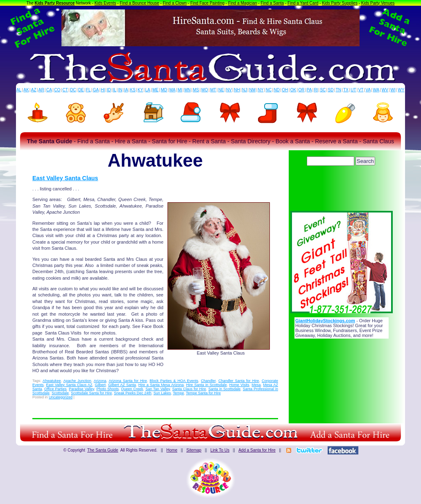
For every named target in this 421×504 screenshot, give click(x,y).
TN (338, 90)
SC (323, 90)
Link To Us (220, 450)
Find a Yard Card (303, 3)
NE (221, 90)
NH (237, 90)
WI (393, 90)
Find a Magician (243, 3)
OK (293, 90)
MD (164, 90)
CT (65, 90)
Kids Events (105, 3)
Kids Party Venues (378, 3)
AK (26, 90)
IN (120, 90)
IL (115, 90)
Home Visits (239, 385)
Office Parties (55, 389)
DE (81, 90)
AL (19, 90)
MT (213, 90)
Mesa (256, 385)
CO (57, 90)
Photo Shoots (108, 389)
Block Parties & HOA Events (174, 381)
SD (331, 90)
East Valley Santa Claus (65, 178)
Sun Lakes (162, 393)
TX (346, 90)
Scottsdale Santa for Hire (91, 393)
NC (269, 90)
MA (173, 90)
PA (309, 90)
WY (401, 90)
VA (368, 90)
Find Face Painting (207, 3)
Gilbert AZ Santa (122, 385)
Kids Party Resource (55, 3)
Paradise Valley (81, 389)
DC (73, 90)
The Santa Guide (103, 450)
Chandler (208, 381)
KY (140, 90)
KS (133, 90)
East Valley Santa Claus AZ (69, 385)
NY (260, 90)
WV (385, 90)
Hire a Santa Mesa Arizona (161, 385)
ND (277, 90)
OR (302, 90)
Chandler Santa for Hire (239, 381)
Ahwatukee (52, 381)
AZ (34, 90)
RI (316, 90)
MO (205, 90)
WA (376, 90)
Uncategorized (61, 397)
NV (229, 90)
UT (353, 90)
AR (41, 90)
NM (253, 90)
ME (155, 90)
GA (96, 90)
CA (49, 90)
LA (148, 90)
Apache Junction (77, 381)
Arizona (100, 381)
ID (109, 90)
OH (285, 90)
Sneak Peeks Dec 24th (133, 393)
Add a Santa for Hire (257, 450)
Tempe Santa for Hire (203, 393)
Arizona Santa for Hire (128, 381)
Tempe (178, 393)
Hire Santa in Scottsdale (207, 385)
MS (196, 90)
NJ (244, 90)
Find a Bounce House (139, 3)
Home (172, 450)
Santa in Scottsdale (225, 389)
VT (361, 90)
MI (180, 90)
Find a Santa (272, 3)
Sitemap (194, 450)
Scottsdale (60, 393)
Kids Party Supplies (340, 3)
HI (103, 90)
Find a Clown (174, 3)
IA (126, 90)
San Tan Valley (158, 389)
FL (88, 90)
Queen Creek (132, 389)
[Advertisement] (342, 190)
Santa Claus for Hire (189, 389)
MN (188, 90)
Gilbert (101, 385)
